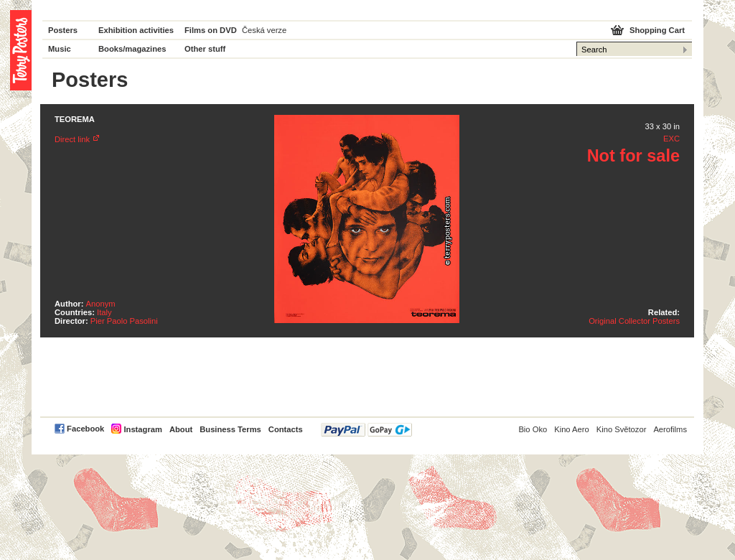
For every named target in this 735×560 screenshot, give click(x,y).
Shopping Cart (657, 30)
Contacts (286, 429)
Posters (63, 30)
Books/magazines (132, 49)
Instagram (142, 429)
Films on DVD (211, 30)
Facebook (85, 429)
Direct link (72, 139)
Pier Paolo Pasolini (124, 321)
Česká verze (264, 30)
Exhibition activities (136, 30)
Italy (104, 312)
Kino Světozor (622, 429)
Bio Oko (533, 429)
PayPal (366, 430)
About (181, 429)
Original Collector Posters (634, 321)
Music (60, 49)
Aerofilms (670, 429)
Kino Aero (572, 429)
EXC (671, 139)
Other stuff (205, 49)
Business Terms (230, 429)
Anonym (101, 304)
